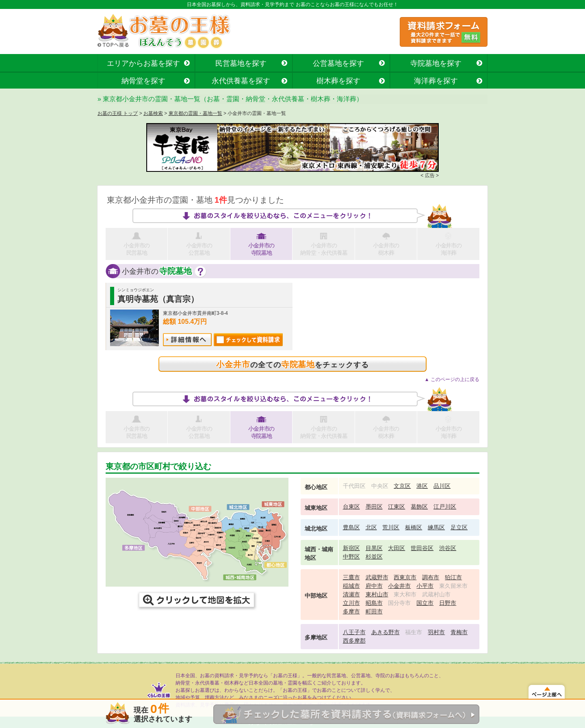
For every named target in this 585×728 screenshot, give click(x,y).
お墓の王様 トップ (118, 113)
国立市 (425, 603)
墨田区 (374, 507)
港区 (422, 486)
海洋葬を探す (436, 81)
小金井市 (399, 586)
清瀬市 (351, 594)
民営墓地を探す (241, 63)
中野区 (351, 557)
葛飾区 (419, 507)
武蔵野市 (377, 577)
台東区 (351, 507)
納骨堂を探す (143, 81)
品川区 (442, 486)
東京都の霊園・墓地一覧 (195, 113)
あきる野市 (386, 632)
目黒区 (374, 548)
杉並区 (374, 557)
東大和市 (405, 594)
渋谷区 (448, 548)
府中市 (374, 586)
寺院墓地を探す (436, 63)
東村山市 (377, 594)
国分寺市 (399, 603)
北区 (371, 527)
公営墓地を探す (338, 63)
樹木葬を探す (338, 81)
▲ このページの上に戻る (452, 379)
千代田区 (354, 486)
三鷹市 (351, 577)
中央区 (380, 486)
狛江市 (453, 577)
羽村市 (436, 632)
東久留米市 (453, 586)
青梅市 (459, 632)
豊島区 (351, 527)
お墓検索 (153, 113)
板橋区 (414, 527)
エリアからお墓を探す (143, 63)
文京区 (402, 486)
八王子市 (354, 632)
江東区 (396, 507)
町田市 (374, 611)
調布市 (431, 577)
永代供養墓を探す (241, 81)
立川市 (351, 603)
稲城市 (351, 586)
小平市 (425, 586)
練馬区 (436, 527)
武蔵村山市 (436, 594)
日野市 (448, 603)
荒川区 (391, 527)
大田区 (396, 548)
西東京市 (405, 577)
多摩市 (351, 611)
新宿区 (351, 548)
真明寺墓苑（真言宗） (158, 299)
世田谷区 (422, 548)
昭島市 (374, 603)
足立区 (459, 527)
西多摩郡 (354, 641)
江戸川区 (445, 507)
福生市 (414, 632)
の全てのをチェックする (292, 364)
